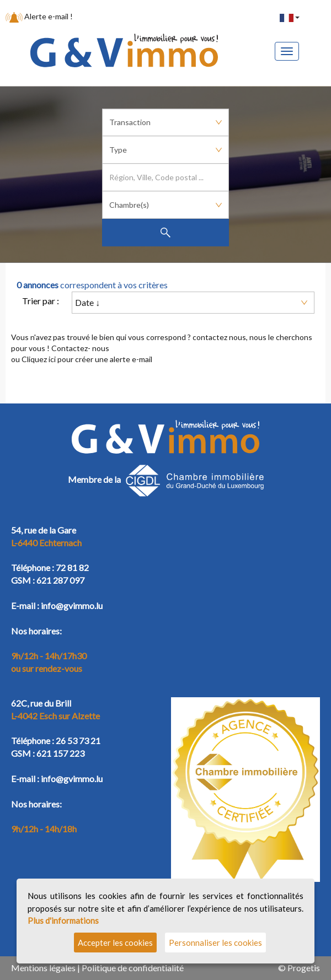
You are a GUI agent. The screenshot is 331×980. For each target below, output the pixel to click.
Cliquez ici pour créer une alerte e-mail (87, 359)
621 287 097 (60, 580)
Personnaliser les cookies (215, 943)
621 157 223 (60, 753)
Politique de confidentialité (133, 968)
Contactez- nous (80, 348)
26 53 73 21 (78, 741)
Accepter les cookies (115, 943)
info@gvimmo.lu (72, 605)
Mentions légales (43, 968)
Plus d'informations (63, 920)
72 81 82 (72, 567)
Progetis (304, 968)
